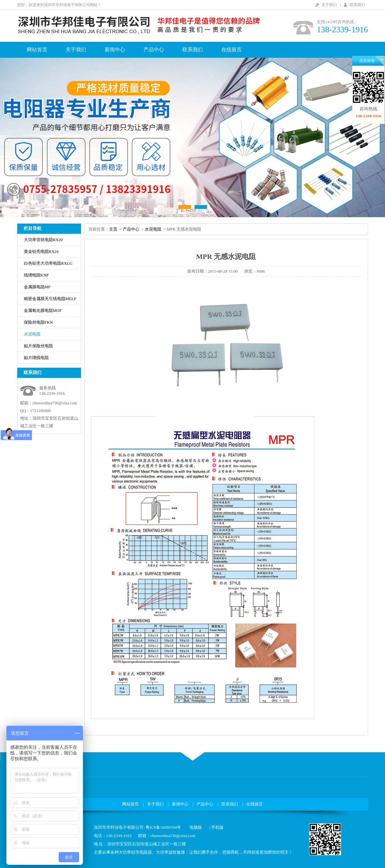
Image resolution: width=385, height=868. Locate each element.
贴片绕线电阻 (36, 358)
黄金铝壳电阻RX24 (41, 251)
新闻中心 (115, 50)
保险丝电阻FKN (38, 322)
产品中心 (154, 50)
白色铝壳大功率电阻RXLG (48, 263)
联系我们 (357, 5)
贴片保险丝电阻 (38, 346)
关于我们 (329, 5)
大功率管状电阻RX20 (43, 240)
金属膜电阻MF (37, 287)
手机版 (217, 827)
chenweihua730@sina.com (55, 403)
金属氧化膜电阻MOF (43, 310)
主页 (113, 229)
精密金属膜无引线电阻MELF (50, 299)
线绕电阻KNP (36, 275)
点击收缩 (367, 61)
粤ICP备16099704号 (163, 827)
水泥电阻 (32, 334)
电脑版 (196, 827)
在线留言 (232, 50)
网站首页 (37, 50)
